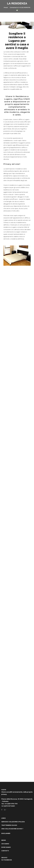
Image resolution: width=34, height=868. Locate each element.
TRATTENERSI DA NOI (9, 825)
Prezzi (6, 7)
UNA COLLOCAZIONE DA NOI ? (12, 829)
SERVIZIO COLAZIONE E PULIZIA (13, 822)
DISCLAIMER (6, 833)
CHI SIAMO (5, 844)
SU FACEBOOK (7, 860)
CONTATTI (5, 851)
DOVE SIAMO (6, 847)
